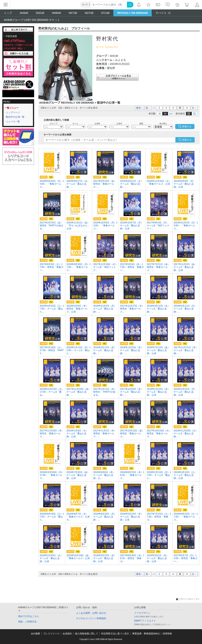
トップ (8, 13)
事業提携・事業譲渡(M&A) (146, 634)
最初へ (140, 108)
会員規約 (67, 634)
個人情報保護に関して (87, 634)
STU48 (105, 13)
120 (171, 114)
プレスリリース (51, 634)
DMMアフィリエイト (145, 621)
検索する (187, 140)
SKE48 (40, 13)
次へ (194, 108)
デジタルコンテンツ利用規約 (91, 618)
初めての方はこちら (29, 616)
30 (160, 114)
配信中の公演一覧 (15, 117)
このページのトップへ (188, 599)
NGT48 (89, 13)
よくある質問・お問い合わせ (91, 613)
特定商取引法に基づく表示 (115, 634)
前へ (148, 108)
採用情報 (167, 634)
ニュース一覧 (13, 122)
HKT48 (73, 13)
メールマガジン (142, 613)
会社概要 (35, 634)
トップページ (13, 112)
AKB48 (24, 13)
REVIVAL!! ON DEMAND (133, 13)
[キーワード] (109, 5)
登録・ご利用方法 (27, 622)
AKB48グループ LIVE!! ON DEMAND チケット (32, 20)
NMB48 (56, 13)
